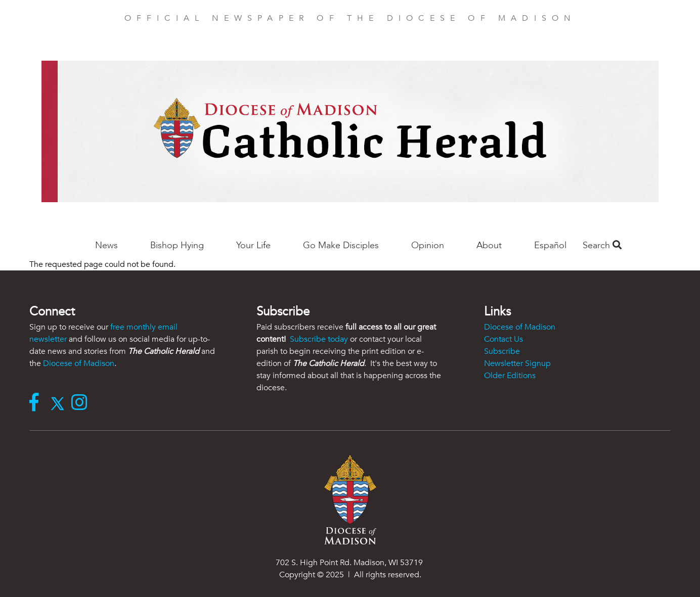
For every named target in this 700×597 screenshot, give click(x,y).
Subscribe (502, 351)
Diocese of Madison (79, 363)
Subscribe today (319, 339)
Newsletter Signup (517, 363)
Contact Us (504, 339)
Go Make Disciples (341, 245)
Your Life (253, 245)
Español (550, 245)
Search (602, 245)
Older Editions (510, 376)
